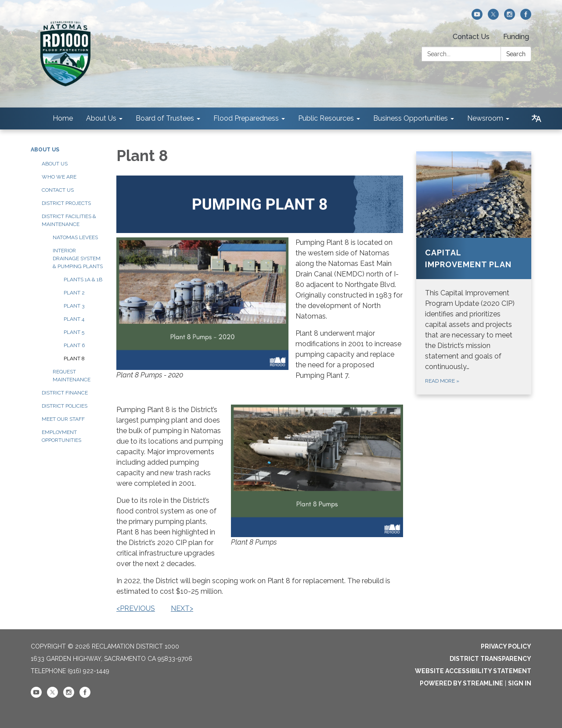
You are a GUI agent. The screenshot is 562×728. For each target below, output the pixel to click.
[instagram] (510, 17)
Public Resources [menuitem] (326, 118)
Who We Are (59, 177)
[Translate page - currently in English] (537, 118)
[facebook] (526, 17)
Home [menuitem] (63, 118)
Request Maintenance (72, 376)
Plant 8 (74, 359)
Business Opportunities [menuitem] (411, 118)
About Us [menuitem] (101, 118)
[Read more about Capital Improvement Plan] (474, 273)
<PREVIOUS (136, 608)
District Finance (65, 393)
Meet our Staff (63, 419)
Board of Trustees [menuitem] (165, 118)
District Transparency (490, 659)
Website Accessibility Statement (473, 671)
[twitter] (493, 17)
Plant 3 (74, 306)
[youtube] (477, 17)
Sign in (520, 683)
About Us (45, 150)
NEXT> (182, 608)
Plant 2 (74, 293)
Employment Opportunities (61, 436)
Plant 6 (74, 345)
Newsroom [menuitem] (485, 118)
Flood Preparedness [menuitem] (246, 118)
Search (516, 54)
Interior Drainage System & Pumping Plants (78, 258)
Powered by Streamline (461, 683)
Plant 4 (74, 319)
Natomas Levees (75, 237)
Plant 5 (74, 332)
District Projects (66, 203)
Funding (516, 37)
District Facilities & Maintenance (69, 220)
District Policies (65, 406)
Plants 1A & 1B (83, 280)
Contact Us (471, 37)
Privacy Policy (506, 646)
